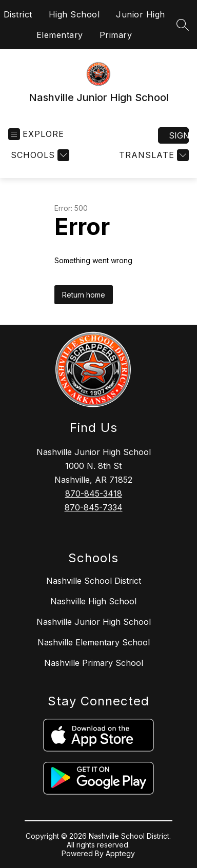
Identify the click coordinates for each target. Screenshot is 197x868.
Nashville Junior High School (94, 622)
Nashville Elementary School (94, 642)
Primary (116, 35)
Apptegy (120, 853)
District (18, 14)
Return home (84, 295)
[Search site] (183, 25)
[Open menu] (36, 134)
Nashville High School (93, 601)
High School (74, 14)
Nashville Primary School (94, 663)
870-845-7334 (94, 507)
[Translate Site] (153, 155)
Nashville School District (94, 581)
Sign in (179, 135)
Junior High (141, 14)
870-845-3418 (94, 494)
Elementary (60, 35)
